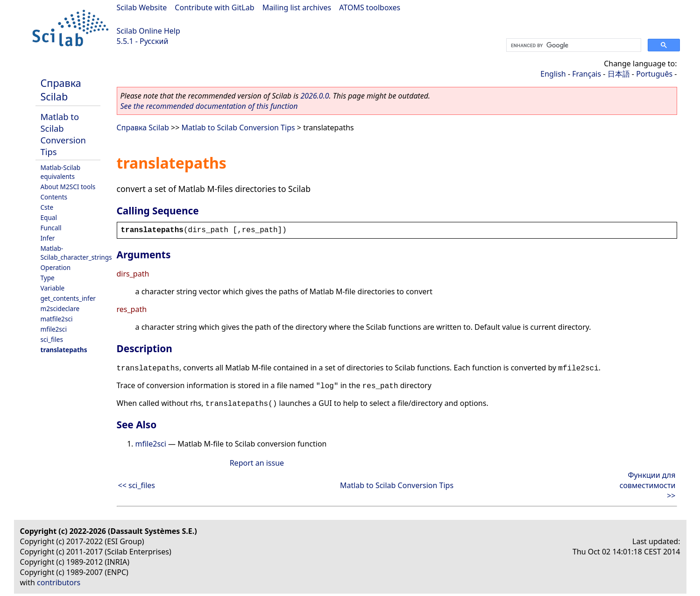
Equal (49, 217)
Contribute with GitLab (214, 7)
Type (48, 278)
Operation (56, 267)
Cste (47, 207)
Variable (53, 288)
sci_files (52, 339)
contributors (59, 582)
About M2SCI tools (68, 187)
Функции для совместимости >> (648, 485)
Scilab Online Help (148, 31)
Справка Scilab (61, 90)
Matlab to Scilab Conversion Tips (63, 134)
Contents (54, 197)
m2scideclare (60, 309)
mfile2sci (54, 329)
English (553, 74)
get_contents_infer (68, 298)
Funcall (51, 228)
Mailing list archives (297, 7)
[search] (573, 45)
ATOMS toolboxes (370, 7)
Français (587, 74)
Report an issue (257, 463)
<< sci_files (137, 485)
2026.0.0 (315, 96)
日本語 (619, 74)
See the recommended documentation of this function (209, 106)
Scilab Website (142, 7)
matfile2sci (57, 319)
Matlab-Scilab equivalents (61, 172)
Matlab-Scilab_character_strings (76, 253)
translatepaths (64, 350)
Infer (48, 238)
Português (654, 74)
